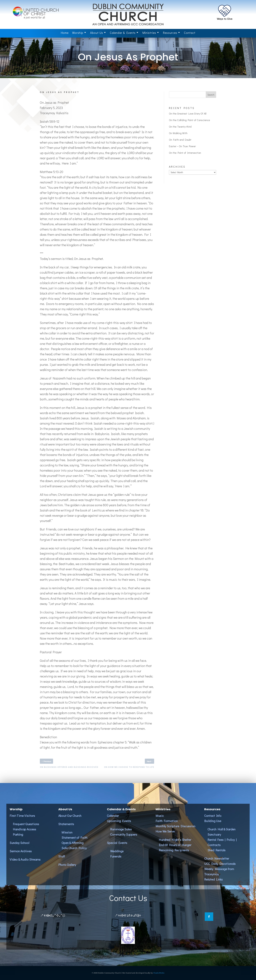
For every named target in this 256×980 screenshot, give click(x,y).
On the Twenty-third (180, 127)
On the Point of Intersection (185, 153)
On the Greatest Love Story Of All (188, 113)
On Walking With (178, 133)
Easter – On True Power (182, 146)
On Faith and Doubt (180, 140)
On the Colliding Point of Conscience (189, 120)
